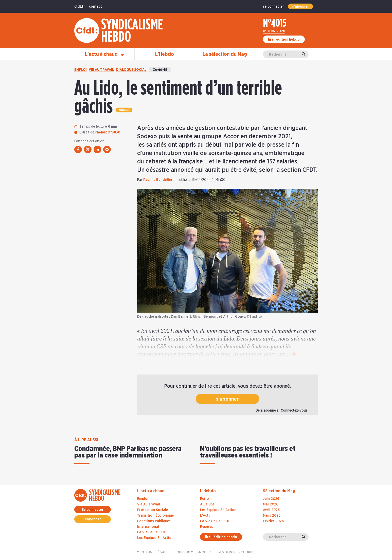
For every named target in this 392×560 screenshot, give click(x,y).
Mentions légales (154, 552)
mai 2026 (271, 504)
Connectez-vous (294, 411)
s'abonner (300, 7)
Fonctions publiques (154, 521)
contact (95, 7)
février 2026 (273, 521)
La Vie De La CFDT (215, 521)
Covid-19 (160, 70)
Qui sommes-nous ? (194, 552)
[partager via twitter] (88, 149)
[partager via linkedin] (97, 149)
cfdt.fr (80, 7)
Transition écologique (155, 516)
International (148, 527)
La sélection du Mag (225, 54)
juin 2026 (271, 499)
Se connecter (93, 510)
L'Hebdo (165, 54)
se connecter (273, 7)
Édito (204, 499)
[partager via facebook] (78, 149)
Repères (207, 527)
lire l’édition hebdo (284, 40)
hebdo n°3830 (109, 132)
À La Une (207, 504)
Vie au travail (101, 70)
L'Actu (205, 516)
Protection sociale (153, 510)
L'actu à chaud (104, 54)
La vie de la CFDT (152, 532)
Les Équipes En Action (218, 510)
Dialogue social (131, 70)
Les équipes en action (155, 538)
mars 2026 (272, 516)
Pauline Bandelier (158, 180)
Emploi (81, 70)
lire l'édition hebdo (221, 537)
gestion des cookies (236, 552)
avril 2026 (271, 510)
